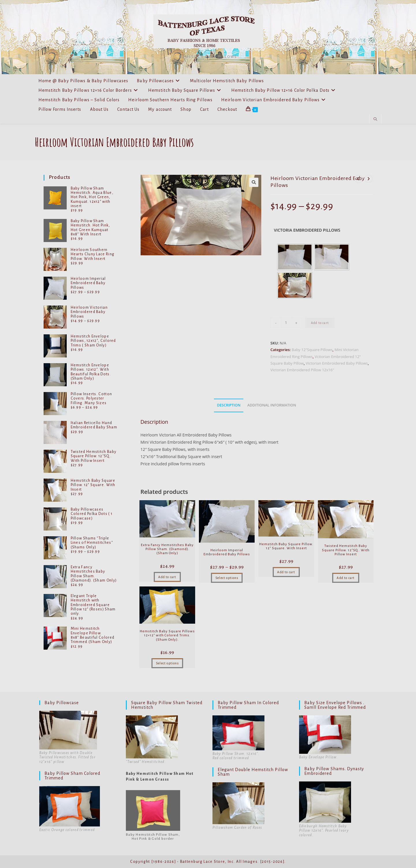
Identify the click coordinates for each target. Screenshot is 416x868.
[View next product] (369, 179)
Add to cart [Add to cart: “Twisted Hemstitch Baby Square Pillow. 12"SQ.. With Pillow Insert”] (346, 578)
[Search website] (375, 119)
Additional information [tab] (272, 405)
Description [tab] (229, 405)
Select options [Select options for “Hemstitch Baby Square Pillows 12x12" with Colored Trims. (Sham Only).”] (167, 663)
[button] (254, 182)
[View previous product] (359, 179)
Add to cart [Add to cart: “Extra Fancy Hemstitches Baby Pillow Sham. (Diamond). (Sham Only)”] (167, 577)
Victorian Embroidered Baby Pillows (337, 363)
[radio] (295, 257)
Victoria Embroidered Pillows (307, 230)
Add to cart (320, 323)
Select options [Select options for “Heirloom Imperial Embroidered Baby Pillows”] (227, 578)
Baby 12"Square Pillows (312, 350)
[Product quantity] (286, 323)
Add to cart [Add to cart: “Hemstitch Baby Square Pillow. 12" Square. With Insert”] (286, 572)
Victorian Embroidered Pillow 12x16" (302, 370)
